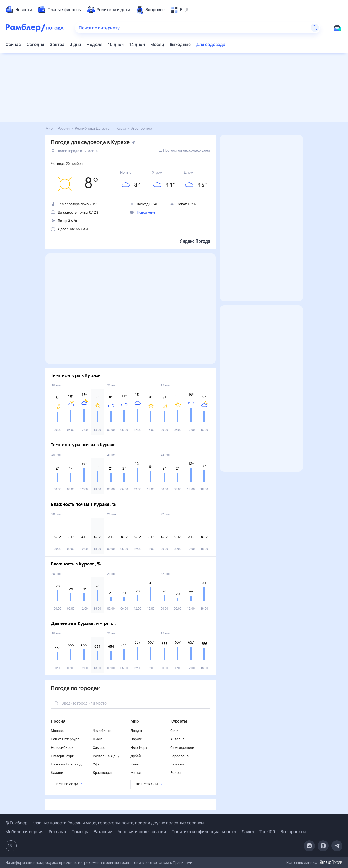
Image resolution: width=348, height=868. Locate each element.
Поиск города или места (75, 151)
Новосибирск (62, 748)
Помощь (80, 832)
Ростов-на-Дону (106, 756)
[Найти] (315, 28)
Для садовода (211, 44)
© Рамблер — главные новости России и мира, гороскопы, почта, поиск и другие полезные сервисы (105, 823)
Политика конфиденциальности (204, 832)
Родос (175, 773)
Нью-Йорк (139, 748)
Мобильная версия (24, 832)
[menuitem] (19, 10)
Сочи (174, 731)
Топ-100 (267, 832)
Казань (57, 773)
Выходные (180, 44)
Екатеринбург (62, 756)
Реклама (57, 832)
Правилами (183, 862)
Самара (99, 748)
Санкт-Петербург (65, 739)
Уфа (96, 764)
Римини (177, 764)
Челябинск (102, 731)
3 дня (76, 44)
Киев (135, 764)
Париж (136, 739)
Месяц (157, 44)
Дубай (136, 756)
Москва (57, 731)
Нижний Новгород (66, 764)
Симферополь (182, 748)
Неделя (95, 44)
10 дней (116, 44)
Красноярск (103, 773)
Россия (58, 721)
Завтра (57, 44)
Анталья (177, 739)
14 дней (137, 44)
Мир (135, 721)
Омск (97, 739)
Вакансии (103, 832)
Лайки (248, 832)
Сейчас (13, 44)
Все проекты (293, 832)
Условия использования (142, 832)
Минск (136, 773)
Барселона (179, 756)
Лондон (137, 731)
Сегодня (35, 44)
